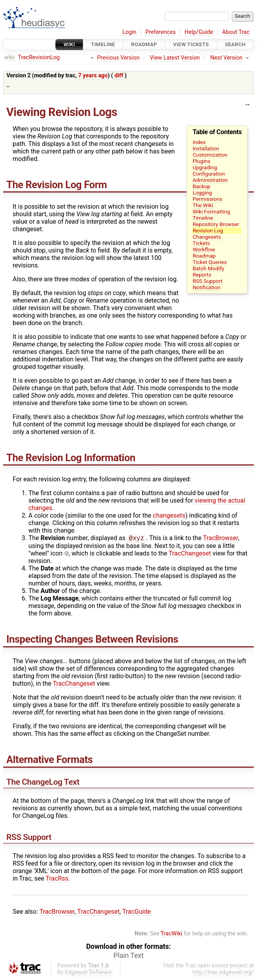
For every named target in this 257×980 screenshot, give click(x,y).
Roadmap (144, 44)
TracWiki (172, 934)
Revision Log (208, 230)
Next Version (226, 58)
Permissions (207, 199)
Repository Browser (216, 224)
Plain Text (128, 956)
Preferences (160, 32)
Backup (202, 186)
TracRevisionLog (39, 57)
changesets (169, 515)
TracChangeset (190, 554)
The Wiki (203, 205)
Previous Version (118, 58)
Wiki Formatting (211, 211)
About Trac (236, 32)
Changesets (207, 237)
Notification (206, 287)
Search (235, 44)
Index (199, 142)
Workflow (204, 249)
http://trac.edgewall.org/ (223, 973)
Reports (202, 275)
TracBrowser (220, 539)
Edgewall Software (88, 973)
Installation (206, 148)
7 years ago (93, 76)
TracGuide (137, 912)
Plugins (202, 161)
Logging (202, 193)
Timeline (103, 44)
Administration (210, 180)
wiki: (10, 57)
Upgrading (205, 167)
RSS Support (208, 281)
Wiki (69, 44)
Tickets (201, 243)
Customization (210, 155)
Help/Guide (199, 32)
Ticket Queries (210, 262)
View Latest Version (175, 58)
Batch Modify (208, 268)
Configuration (209, 174)
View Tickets (191, 44)
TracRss (57, 879)
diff (119, 76)
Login (129, 32)
